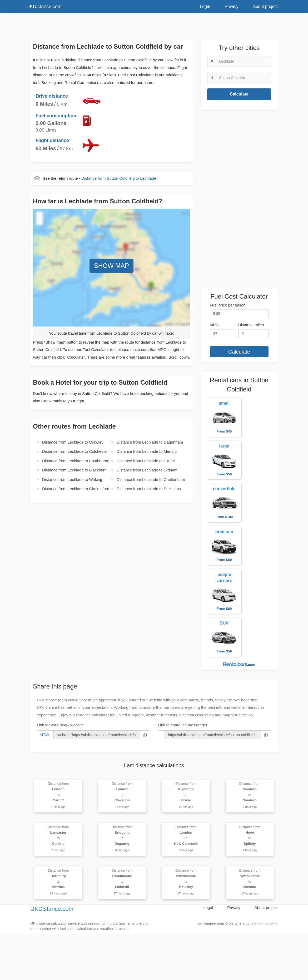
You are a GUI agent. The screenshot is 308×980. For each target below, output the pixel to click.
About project (265, 6)
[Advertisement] (146, 28)
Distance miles (251, 325)
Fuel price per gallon (228, 305)
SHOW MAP (111, 266)
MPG (214, 325)
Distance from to (119, 178)
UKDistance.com (44, 7)
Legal (205, 6)
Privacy (231, 6)
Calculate (239, 94)
